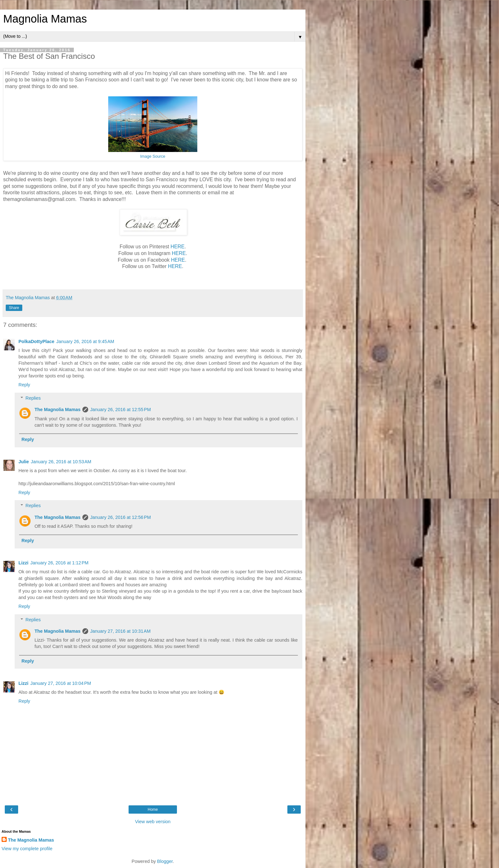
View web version (153, 822)
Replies (33, 398)
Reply (24, 385)
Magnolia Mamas (45, 19)
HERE (178, 247)
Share (14, 308)
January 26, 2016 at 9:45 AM (85, 341)
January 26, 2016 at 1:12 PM (59, 563)
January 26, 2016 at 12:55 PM (120, 410)
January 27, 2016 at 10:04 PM (61, 683)
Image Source (153, 156)
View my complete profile (27, 849)
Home (153, 809)
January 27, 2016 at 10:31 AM (120, 631)
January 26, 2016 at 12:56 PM (120, 517)
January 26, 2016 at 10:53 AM (61, 462)
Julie (24, 462)
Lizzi (23, 563)
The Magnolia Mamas (57, 410)
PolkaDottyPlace (36, 341)
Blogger (165, 861)
